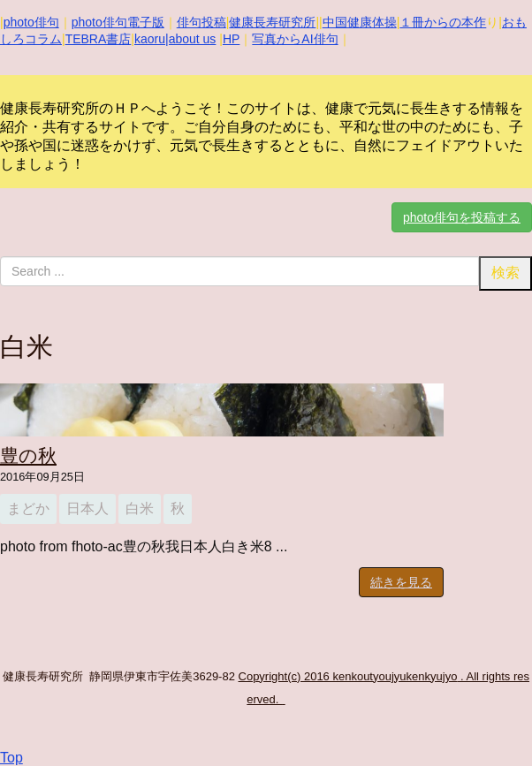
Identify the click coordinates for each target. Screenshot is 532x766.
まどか (28, 508)
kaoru (150, 39)
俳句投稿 (201, 22)
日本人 (87, 508)
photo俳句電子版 (118, 22)
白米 (140, 508)
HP (231, 39)
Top (11, 758)
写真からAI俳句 (295, 39)
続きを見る (401, 582)
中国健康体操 (360, 22)
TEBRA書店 (99, 39)
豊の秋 (28, 455)
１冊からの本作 (443, 22)
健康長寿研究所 (272, 22)
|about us (190, 39)
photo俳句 (31, 22)
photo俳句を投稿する (462, 217)
